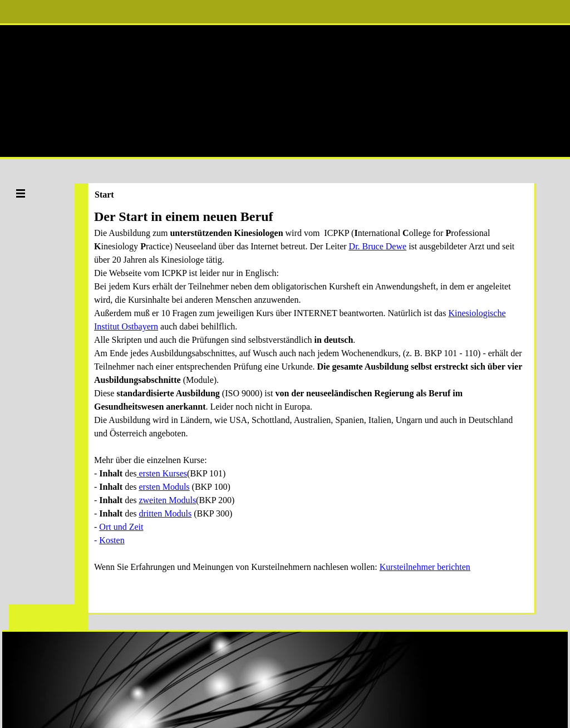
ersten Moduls (164, 487)
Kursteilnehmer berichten (425, 567)
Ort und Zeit (121, 527)
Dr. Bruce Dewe (378, 246)
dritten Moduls (165, 513)
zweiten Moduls (167, 500)
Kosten (112, 540)
